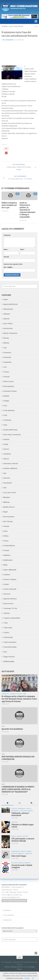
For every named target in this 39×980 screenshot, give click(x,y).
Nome (6, 249)
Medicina (6, 502)
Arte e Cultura (8, 324)
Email (22, 249)
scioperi (6, 584)
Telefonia (7, 613)
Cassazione (7, 353)
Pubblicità (7, 555)
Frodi (5, 415)
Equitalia (6, 396)
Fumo (5, 425)
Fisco (5, 406)
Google (6, 444)
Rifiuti (5, 565)
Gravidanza (7, 454)
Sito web (6, 257)
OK (33, 978)
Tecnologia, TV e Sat (10, 608)
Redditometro (8, 560)
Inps (5, 473)
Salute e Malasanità (16, 26)
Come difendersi (9, 915)
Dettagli (27, 978)
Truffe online (8, 628)
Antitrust (6, 319)
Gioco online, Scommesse (12, 435)
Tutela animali (8, 637)
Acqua (6, 299)
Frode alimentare (9, 410)
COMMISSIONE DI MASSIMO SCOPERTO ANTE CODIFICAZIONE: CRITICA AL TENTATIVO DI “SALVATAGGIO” (18, 789)
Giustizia (6, 439)
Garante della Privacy (10, 430)
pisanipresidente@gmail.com (11, 897)
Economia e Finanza (10, 391)
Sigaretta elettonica (10, 599)
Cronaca (6, 372)
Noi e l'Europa (8, 521)
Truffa (6, 623)
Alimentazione (8, 309)
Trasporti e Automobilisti (12, 618)
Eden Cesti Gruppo (19, 856)
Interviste (7, 478)
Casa (5, 348)
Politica (6, 536)
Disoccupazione (9, 386)
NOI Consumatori (8, 40)
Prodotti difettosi (9, 546)
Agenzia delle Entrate (11, 304)
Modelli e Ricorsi (9, 507)
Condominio (7, 362)
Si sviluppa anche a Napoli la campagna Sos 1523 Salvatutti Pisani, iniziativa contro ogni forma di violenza (19, 699)
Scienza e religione (10, 579)
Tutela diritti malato (10, 647)
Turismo (6, 633)
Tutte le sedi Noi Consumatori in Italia (14, 901)
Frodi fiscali (7, 420)
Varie (5, 652)
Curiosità (6, 377)
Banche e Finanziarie (10, 333)
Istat (5, 488)
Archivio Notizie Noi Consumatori (13, 928)
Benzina (6, 338)
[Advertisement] (19, 53)
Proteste (6, 550)
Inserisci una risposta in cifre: (13, 264)
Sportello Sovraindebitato (12, 729)
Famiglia (6, 401)
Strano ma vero (8, 604)
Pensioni (6, 526)
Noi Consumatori (9, 517)
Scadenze (7, 575)
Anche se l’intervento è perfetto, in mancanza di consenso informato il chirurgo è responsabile (27, 210)
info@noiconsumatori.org (14, 895)
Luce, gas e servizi (10, 493)
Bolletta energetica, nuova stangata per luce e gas (9, 205)
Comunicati (7, 357)
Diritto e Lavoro (9, 381)
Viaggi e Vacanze (9, 657)
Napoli (6, 512)
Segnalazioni (7, 920)
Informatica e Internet (11, 464)
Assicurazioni (8, 328)
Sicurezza (7, 594)
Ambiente (7, 314)
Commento (7, 235)
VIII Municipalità (9, 661)
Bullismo (6, 343)
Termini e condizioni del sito (13, 967)
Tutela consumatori (10, 642)
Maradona (7, 497)
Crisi (5, 367)
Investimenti (8, 483)
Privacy (6, 541)
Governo (5, 26)
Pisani (5, 531)
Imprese (6, 459)
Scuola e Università (10, 589)
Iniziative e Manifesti (10, 468)
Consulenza (7, 910)
